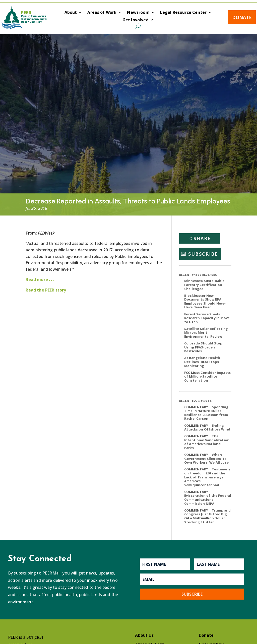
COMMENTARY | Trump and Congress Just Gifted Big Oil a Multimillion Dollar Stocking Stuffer (208, 516)
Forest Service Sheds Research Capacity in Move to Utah (207, 318)
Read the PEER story (46, 290)
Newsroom (138, 13)
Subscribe (203, 254)
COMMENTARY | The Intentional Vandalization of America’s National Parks (207, 442)
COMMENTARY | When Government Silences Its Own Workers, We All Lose (206, 458)
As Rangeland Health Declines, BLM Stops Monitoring (202, 362)
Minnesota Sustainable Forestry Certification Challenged (204, 285)
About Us (144, 635)
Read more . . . (40, 279)
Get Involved (136, 20)
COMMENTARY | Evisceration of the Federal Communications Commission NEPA (208, 498)
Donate (242, 17)
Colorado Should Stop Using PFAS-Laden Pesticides (203, 347)
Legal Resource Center (183, 13)
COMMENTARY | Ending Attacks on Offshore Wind (207, 427)
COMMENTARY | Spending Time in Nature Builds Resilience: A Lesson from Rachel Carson (206, 413)
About (71, 13)
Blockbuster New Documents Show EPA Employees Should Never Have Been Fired (205, 301)
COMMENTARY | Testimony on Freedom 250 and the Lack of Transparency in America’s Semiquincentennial (207, 477)
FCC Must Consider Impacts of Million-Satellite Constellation (207, 376)
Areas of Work (102, 13)
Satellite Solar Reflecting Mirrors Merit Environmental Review (206, 333)
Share (202, 238)
